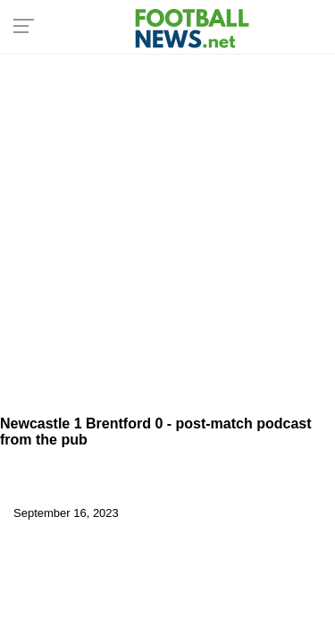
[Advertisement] (167, 230)
